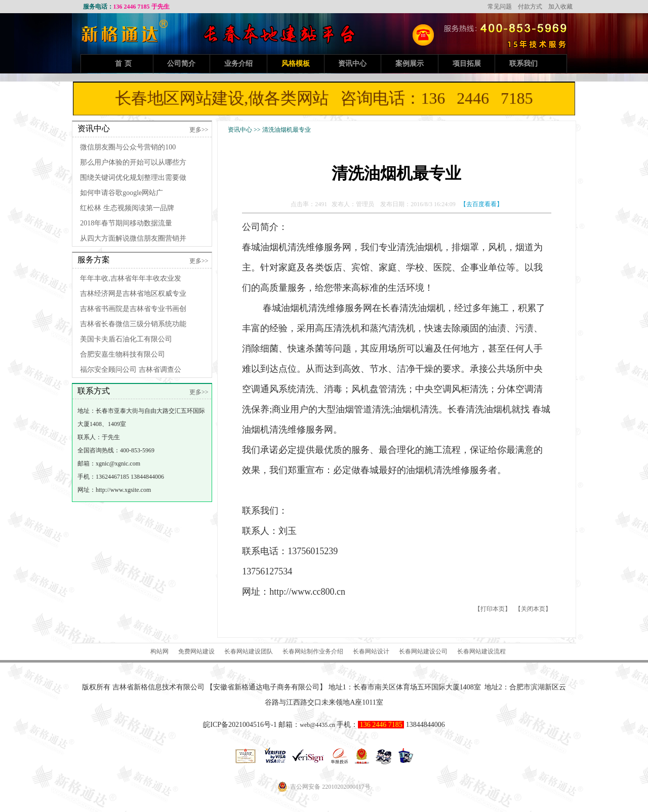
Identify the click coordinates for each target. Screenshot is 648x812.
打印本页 (493, 609)
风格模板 (296, 64)
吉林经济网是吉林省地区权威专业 (133, 294)
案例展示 (410, 64)
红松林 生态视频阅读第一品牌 (127, 208)
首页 (125, 64)
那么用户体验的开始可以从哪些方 (133, 162)
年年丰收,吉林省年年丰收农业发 (131, 278)
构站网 (159, 651)
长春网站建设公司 (423, 651)
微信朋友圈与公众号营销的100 (128, 147)
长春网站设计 (371, 651)
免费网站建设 (196, 651)
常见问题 (500, 7)
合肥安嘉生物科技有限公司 (123, 354)
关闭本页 (533, 609)
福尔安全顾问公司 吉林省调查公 (131, 370)
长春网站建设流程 (481, 651)
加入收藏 (560, 7)
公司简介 (181, 64)
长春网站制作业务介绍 (313, 651)
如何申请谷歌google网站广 (121, 193)
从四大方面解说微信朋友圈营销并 (133, 238)
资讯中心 (352, 64)
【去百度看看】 (481, 204)
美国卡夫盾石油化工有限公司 (126, 339)
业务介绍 (238, 64)
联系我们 (523, 64)
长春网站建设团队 (249, 651)
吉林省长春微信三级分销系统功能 (133, 324)
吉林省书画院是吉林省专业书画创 (133, 309)
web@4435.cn (317, 725)
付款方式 (530, 7)
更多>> (199, 130)
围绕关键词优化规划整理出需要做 (133, 178)
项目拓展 (467, 64)
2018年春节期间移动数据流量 (126, 223)
